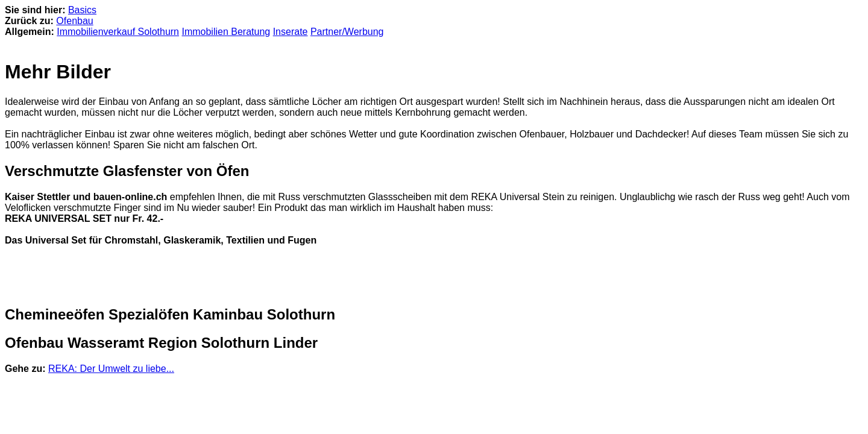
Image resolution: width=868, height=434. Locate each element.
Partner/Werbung (347, 32)
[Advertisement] (146, 276)
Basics (82, 10)
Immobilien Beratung (226, 32)
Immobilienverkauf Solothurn (118, 32)
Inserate (291, 32)
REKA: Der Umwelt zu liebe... (111, 369)
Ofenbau (74, 21)
